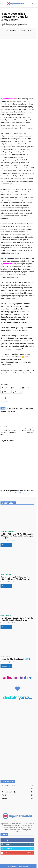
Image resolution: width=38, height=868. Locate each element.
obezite (4, 411)
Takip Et (30, 844)
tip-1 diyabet (12, 411)
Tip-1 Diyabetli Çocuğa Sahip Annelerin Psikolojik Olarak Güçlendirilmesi (17, 619)
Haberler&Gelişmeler (7, 24)
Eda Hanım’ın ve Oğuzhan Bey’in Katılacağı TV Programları (27, 431)
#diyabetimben (17, 677)
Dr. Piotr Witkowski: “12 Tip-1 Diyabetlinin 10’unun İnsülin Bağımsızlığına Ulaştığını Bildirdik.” (17, 536)
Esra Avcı (13, 31)
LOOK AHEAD (29, 408)
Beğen (31, 840)
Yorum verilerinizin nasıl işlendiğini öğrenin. (14, 493)
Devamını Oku (6, 545)
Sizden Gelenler (5, 657)
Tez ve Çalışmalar (6, 574)
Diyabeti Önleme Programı (15, 408)
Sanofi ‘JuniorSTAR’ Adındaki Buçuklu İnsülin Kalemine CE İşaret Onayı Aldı (8, 431)
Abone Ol (30, 853)
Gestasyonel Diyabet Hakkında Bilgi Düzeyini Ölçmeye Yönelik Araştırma (15, 578)
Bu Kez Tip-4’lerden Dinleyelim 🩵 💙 (15, 659)
